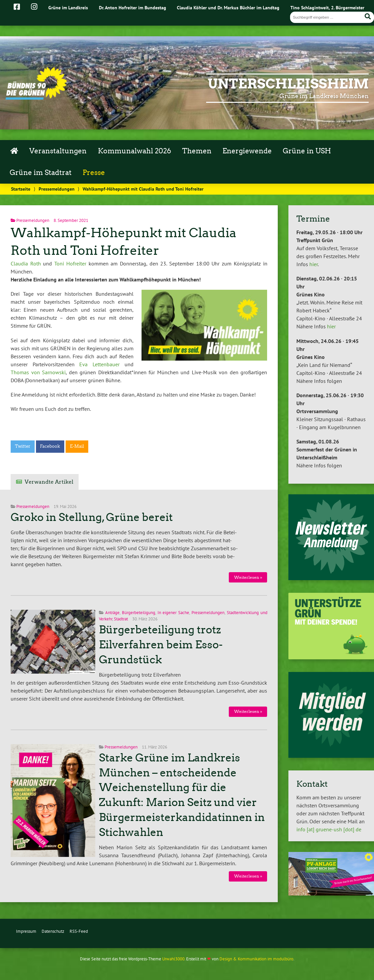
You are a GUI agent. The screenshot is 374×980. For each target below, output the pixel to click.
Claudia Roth (26, 263)
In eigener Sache (174, 613)
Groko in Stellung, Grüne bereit (92, 517)
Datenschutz (53, 931)
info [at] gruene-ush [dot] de (329, 829)
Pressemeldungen (57, 189)
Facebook (50, 446)
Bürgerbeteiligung (139, 613)
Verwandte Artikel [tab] (49, 482)
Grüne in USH (307, 151)
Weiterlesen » (248, 577)
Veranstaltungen (58, 151)
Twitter (23, 446)
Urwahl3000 (173, 959)
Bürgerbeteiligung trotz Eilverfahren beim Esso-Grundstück (161, 645)
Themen (197, 151)
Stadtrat (121, 619)
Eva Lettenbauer (99, 364)
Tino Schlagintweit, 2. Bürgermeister (327, 7)
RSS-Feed (79, 931)
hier (314, 264)
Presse (94, 173)
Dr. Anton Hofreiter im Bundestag (133, 7)
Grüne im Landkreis (68, 7)
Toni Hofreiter (70, 263)
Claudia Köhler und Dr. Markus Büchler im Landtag (228, 7)
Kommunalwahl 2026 (135, 151)
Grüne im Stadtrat (41, 173)
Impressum (26, 931)
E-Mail (77, 446)
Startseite (21, 189)
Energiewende (247, 151)
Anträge (112, 613)
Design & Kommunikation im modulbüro (256, 959)
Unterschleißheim (288, 84)
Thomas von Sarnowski (38, 372)
